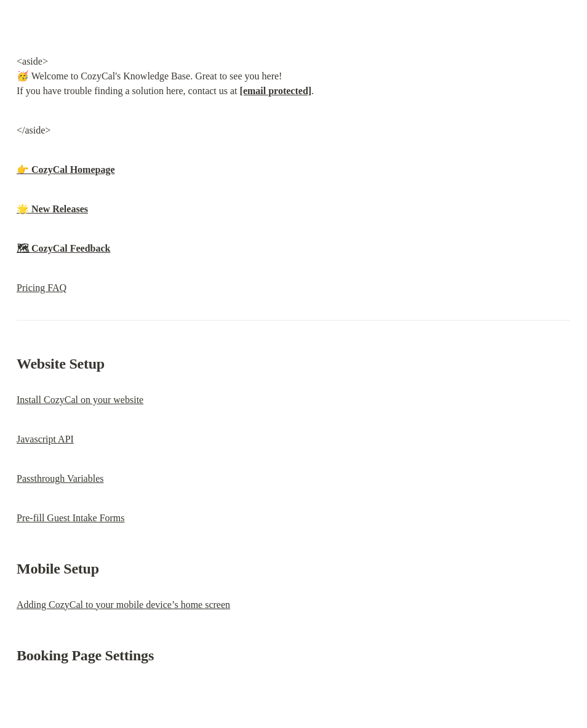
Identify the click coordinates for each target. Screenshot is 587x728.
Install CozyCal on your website (80, 400)
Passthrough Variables (60, 478)
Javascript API (45, 439)
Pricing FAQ (42, 288)
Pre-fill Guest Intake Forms (71, 518)
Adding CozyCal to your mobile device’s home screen (123, 605)
